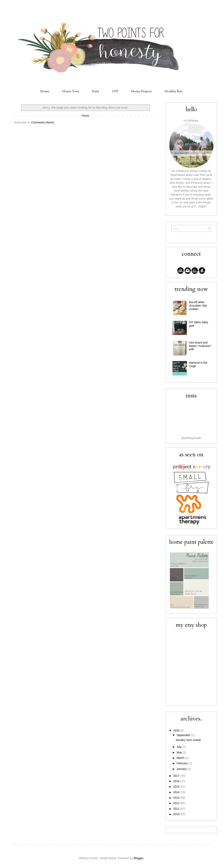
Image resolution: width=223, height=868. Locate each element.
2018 (177, 731)
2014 (177, 792)
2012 (177, 803)
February (182, 763)
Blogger (138, 858)
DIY (115, 91)
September (184, 735)
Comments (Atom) (43, 122)
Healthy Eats (174, 91)
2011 (177, 809)
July (179, 747)
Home (45, 91)
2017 (177, 776)
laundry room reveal (188, 740)
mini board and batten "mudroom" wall (200, 346)
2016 (177, 781)
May (179, 752)
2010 (177, 814)
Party (96, 91)
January (182, 769)
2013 (177, 798)
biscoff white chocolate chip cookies (198, 306)
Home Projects (141, 91)
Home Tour (71, 91)
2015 (177, 787)
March (181, 758)
